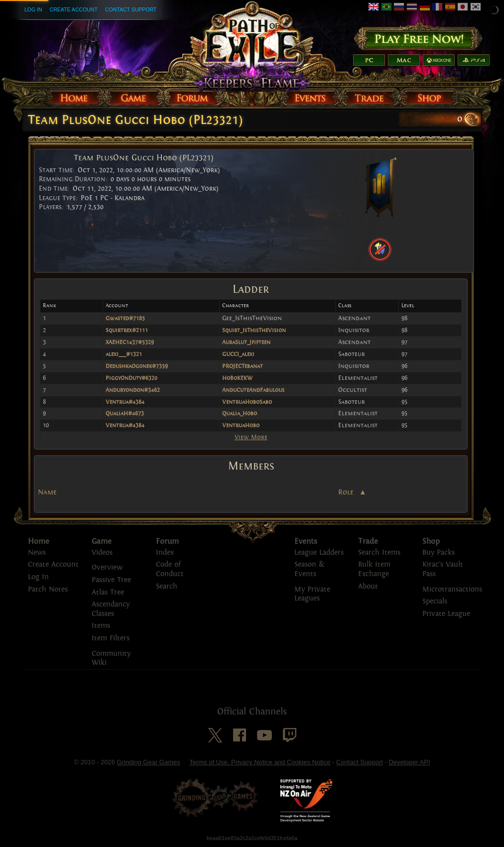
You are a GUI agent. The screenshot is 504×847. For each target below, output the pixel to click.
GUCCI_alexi (238, 354)
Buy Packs (439, 552)
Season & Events (309, 569)
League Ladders (319, 552)
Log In (33, 9)
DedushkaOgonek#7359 (137, 366)
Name (47, 492)
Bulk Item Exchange (374, 569)
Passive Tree (111, 580)
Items (101, 626)
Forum (167, 541)
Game (102, 541)
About (368, 586)
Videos (102, 552)
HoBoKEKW (237, 378)
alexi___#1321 (124, 354)
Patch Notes (48, 589)
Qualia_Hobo (240, 413)
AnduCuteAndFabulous (253, 390)
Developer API (409, 762)
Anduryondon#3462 (133, 390)
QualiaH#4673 (125, 413)
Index (165, 552)
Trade (368, 541)
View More (251, 437)
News (37, 552)
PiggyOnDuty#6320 (131, 378)
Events (306, 541)
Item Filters (111, 638)
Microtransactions (452, 589)
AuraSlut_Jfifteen (246, 342)
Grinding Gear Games (149, 762)
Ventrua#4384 (125, 402)
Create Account (74, 9)
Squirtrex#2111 (127, 330)
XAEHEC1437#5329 (130, 342)
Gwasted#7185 (125, 318)
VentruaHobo (241, 425)
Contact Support (131, 9)
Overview (107, 567)
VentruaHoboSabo (247, 402)
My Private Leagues (312, 594)
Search (167, 586)
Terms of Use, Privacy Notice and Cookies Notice (260, 762)
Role (347, 492)
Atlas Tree (108, 592)
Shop (431, 541)
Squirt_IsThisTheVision (254, 330)
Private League (446, 614)
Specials (435, 601)
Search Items (379, 552)
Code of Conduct (170, 569)
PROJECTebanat (243, 366)
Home (39, 541)
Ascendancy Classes (111, 609)
